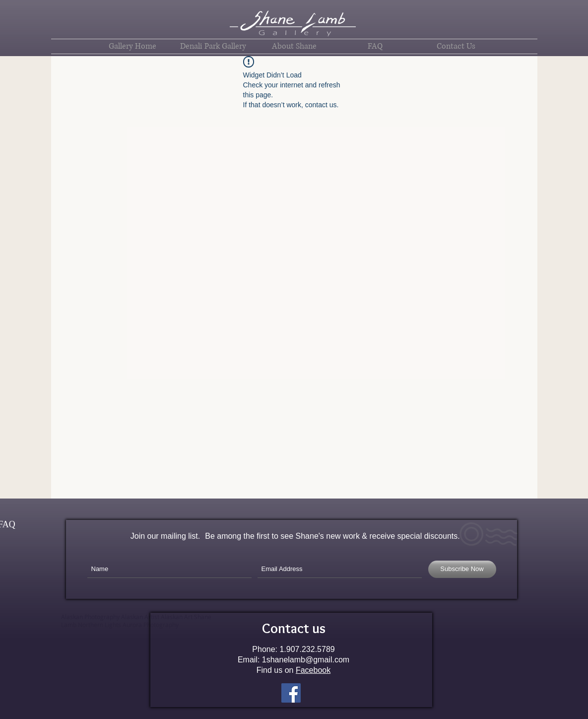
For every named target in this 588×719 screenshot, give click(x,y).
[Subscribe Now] (462, 569)
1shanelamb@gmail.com (306, 660)
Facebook (313, 670)
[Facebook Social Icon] (291, 693)
